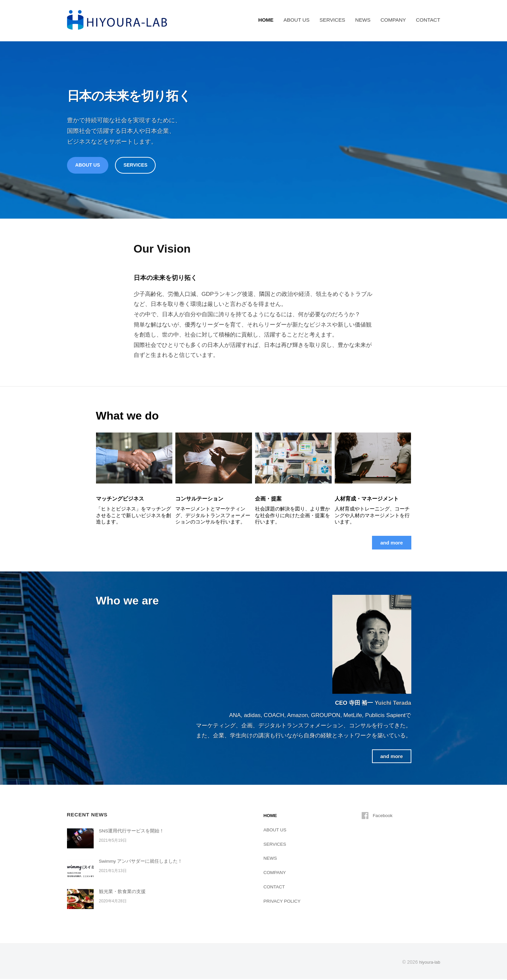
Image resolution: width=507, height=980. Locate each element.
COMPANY (393, 20)
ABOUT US (297, 20)
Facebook (384, 816)
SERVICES (332, 20)
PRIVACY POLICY (284, 902)
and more (390, 544)
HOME (266, 20)
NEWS (363, 20)
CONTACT (428, 20)
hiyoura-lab (428, 963)
